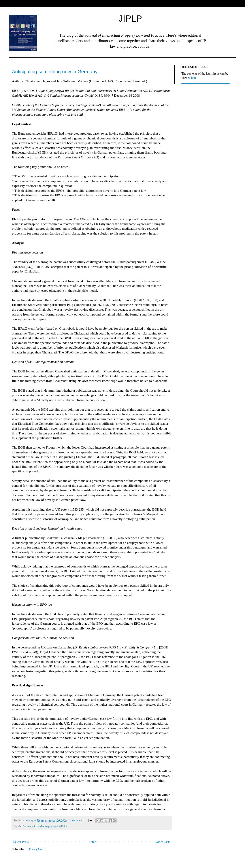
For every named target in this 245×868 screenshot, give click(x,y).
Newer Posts (21, 842)
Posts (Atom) (37, 849)
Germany (28, 826)
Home (92, 842)
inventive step (42, 826)
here (194, 78)
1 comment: (77, 820)
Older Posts (163, 842)
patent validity (59, 826)
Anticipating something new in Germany (55, 72)
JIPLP (130, 19)
